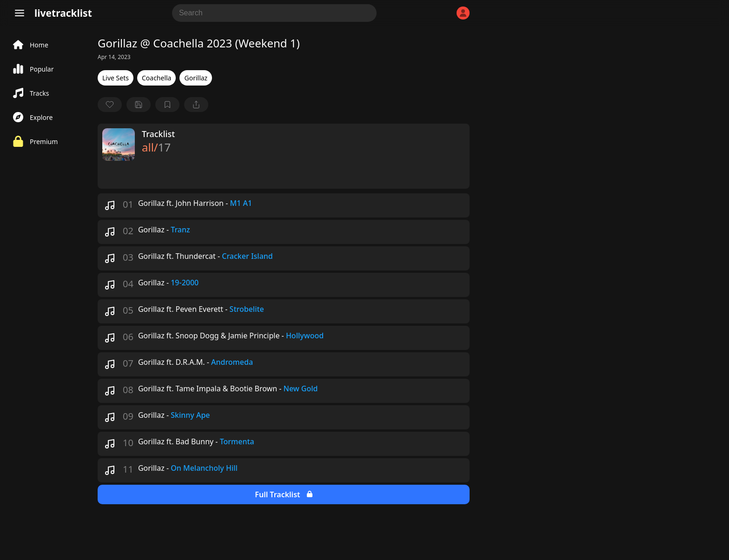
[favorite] (110, 105)
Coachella (157, 78)
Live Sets (116, 78)
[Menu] (20, 13)
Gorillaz (196, 78)
